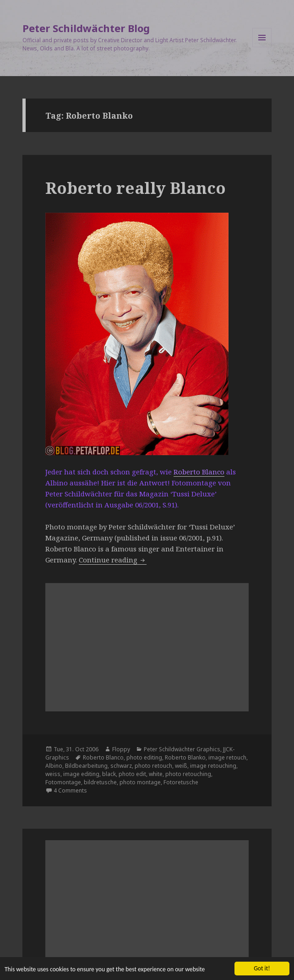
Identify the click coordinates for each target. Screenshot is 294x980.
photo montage (140, 782)
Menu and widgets (262, 47)
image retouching (213, 766)
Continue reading (113, 560)
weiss (53, 774)
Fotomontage (63, 782)
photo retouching (188, 774)
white (156, 774)
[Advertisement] (147, 647)
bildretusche (100, 782)
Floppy (121, 749)
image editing (81, 774)
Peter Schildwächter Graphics (182, 749)
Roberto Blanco (199, 472)
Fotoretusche (181, 782)
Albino (54, 766)
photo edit (132, 774)
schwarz (121, 766)
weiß (181, 766)
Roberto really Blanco (136, 188)
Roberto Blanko (185, 757)
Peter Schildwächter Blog (86, 28)
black (109, 774)
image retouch (227, 757)
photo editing (144, 757)
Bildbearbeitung (86, 766)
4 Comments (70, 790)
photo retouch (153, 766)
